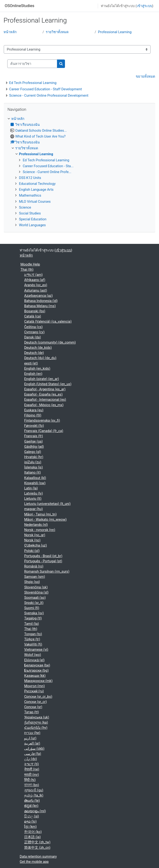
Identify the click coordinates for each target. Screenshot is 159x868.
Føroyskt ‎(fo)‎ (34, 426)
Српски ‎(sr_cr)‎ (35, 702)
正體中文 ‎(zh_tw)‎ (37, 842)
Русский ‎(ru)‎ (34, 691)
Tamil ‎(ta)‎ (32, 624)
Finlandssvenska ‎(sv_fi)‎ (42, 420)
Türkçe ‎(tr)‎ (32, 639)
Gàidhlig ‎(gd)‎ (34, 447)
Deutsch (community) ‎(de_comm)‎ (50, 342)
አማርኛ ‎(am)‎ (33, 275)
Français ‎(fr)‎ (34, 436)
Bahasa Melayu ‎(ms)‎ (40, 306)
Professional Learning (115, 32)
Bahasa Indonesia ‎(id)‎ (41, 301)
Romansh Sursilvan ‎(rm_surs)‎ (47, 571)
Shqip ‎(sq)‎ (32, 582)
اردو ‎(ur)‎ (30, 738)
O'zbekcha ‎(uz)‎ (36, 545)
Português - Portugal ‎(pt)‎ (43, 561)
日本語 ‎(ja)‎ (32, 837)
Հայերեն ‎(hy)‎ (36, 728)
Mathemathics (30, 195)
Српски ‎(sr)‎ (33, 707)
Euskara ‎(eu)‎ (34, 410)
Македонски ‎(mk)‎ (38, 681)
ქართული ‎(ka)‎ (36, 722)
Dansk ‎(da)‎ (32, 337)
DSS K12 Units (30, 178)
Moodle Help (30, 264)
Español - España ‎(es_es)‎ (43, 394)
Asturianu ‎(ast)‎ (36, 290)
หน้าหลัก (10, 32)
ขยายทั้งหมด (146, 76)
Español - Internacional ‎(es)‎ (45, 400)
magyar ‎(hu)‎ (33, 509)
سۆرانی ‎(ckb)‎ (34, 749)
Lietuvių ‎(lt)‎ (33, 499)
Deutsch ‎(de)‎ (34, 353)
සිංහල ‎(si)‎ (32, 816)
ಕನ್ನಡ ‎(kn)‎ (31, 806)
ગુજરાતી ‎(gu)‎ (34, 790)
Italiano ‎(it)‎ (32, 472)
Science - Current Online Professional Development (49, 95)
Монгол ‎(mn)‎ (34, 686)
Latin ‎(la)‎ (31, 488)
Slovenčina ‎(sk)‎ (36, 587)
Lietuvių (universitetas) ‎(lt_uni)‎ (47, 504)
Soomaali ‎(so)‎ (35, 598)
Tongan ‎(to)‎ (33, 634)
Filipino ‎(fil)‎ (33, 415)
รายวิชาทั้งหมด (57, 32)
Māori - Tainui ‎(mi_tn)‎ (40, 514)
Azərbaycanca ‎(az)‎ (38, 296)
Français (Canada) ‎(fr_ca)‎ (44, 431)
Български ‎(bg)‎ (36, 670)
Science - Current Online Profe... (47, 172)
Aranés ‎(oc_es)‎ (36, 285)
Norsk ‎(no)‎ (32, 540)
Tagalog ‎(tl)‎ (33, 618)
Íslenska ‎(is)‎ (33, 467)
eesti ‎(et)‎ (31, 363)
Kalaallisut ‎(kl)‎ (35, 478)
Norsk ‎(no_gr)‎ (35, 535)
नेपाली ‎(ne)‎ (32, 769)
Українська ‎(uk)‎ (37, 717)
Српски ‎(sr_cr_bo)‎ (38, 697)
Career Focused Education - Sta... (48, 166)
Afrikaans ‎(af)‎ (35, 280)
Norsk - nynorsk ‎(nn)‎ (40, 530)
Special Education (33, 219)
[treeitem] (79, 172)
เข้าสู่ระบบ (144, 6)
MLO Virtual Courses (35, 202)
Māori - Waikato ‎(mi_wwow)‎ (45, 519)
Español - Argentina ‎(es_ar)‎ (45, 389)
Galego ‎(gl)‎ (33, 452)
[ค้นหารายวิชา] (32, 64)
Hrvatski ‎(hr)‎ (34, 457)
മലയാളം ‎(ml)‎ (35, 811)
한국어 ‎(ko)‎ (33, 832)
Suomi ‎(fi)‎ (32, 608)
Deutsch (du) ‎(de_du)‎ (40, 358)
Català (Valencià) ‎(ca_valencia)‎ (48, 321)
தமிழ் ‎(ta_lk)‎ (34, 795)
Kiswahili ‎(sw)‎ (35, 483)
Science (25, 207)
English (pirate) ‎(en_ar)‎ (42, 379)
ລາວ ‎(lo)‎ (30, 821)
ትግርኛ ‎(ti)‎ (31, 764)
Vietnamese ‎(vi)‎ (36, 650)
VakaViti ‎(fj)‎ (33, 644)
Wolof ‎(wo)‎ (33, 655)
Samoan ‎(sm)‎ (35, 577)
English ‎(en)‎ (33, 374)
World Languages (32, 225)
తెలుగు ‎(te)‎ (32, 801)
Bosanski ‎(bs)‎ (35, 311)
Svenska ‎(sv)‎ (34, 613)
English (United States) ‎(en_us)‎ (48, 384)
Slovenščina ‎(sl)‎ (36, 592)
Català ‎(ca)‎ (33, 316)
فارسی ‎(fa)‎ (33, 754)
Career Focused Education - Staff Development (45, 89)
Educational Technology (37, 184)
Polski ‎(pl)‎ (32, 551)
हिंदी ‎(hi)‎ (30, 780)
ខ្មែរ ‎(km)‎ (30, 827)
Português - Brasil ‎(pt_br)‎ (43, 556)
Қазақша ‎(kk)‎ (35, 676)
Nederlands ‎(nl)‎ (36, 525)
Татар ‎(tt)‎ (32, 712)
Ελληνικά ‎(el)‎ (34, 660)
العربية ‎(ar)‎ (32, 743)
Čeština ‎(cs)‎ (33, 327)
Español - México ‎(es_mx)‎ (44, 405)
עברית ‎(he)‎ (32, 733)
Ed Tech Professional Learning (33, 83)
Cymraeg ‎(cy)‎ (34, 332)
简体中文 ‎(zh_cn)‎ (37, 848)
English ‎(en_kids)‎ (37, 369)
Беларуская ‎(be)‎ (37, 665)
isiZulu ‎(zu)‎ (33, 462)
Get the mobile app (34, 862)
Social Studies (30, 213)
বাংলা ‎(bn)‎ (32, 785)
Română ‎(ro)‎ (34, 566)
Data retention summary (38, 856)
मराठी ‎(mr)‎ (32, 775)
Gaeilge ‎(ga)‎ (33, 441)
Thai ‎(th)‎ (27, 270)
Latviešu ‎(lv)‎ (34, 493)
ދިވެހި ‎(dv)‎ (30, 759)
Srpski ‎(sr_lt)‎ (34, 603)
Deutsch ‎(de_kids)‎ (38, 348)
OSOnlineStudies (19, 6)
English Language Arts (36, 190)
